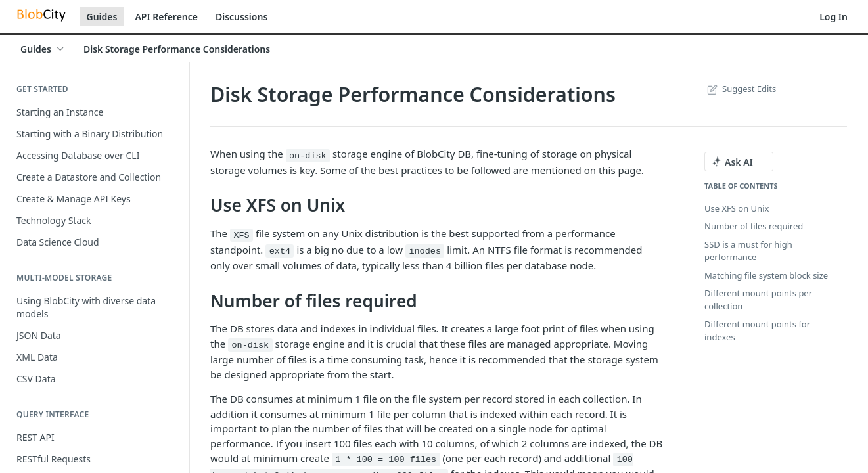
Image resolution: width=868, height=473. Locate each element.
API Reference (166, 17)
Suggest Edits (740, 89)
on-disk (308, 155)
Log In (834, 17)
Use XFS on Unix (737, 208)
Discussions (241, 17)
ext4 (280, 251)
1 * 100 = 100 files (386, 460)
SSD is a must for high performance (748, 251)
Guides (102, 17)
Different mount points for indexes (757, 330)
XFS (241, 235)
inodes (425, 251)
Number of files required (754, 226)
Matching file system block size (766, 275)
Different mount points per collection (758, 300)
